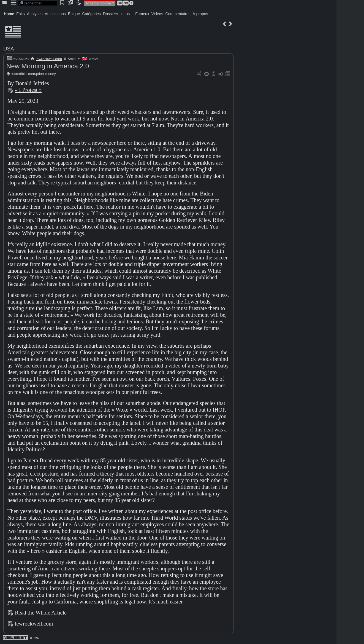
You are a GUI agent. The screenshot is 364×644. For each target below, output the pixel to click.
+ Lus (125, 14)
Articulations (55, 14)
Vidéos (157, 14)
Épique (74, 14)
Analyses (35, 14)
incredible (19, 74)
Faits (20, 14)
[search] (38, 3)
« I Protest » (28, 90)
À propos (200, 14)
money (51, 74)
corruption (36, 74)
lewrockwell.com (49, 59)
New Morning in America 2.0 (48, 66)
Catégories (91, 14)
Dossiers (110, 14)
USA (9, 49)
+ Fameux (141, 14)
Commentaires (178, 14)
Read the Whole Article (41, 613)
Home (9, 14)
